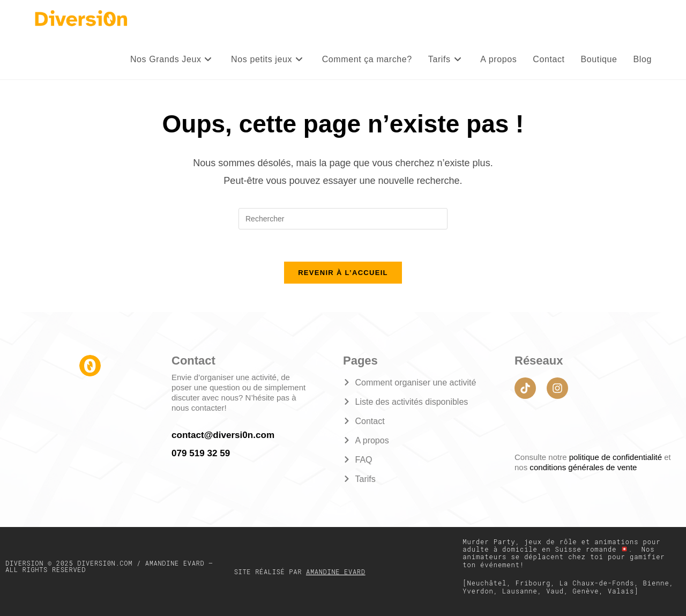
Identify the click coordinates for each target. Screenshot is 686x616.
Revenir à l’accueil (343, 273)
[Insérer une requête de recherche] (343, 219)
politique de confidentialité (617, 457)
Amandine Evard (336, 571)
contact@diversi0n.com (223, 435)
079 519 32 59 (201, 452)
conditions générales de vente (583, 467)
